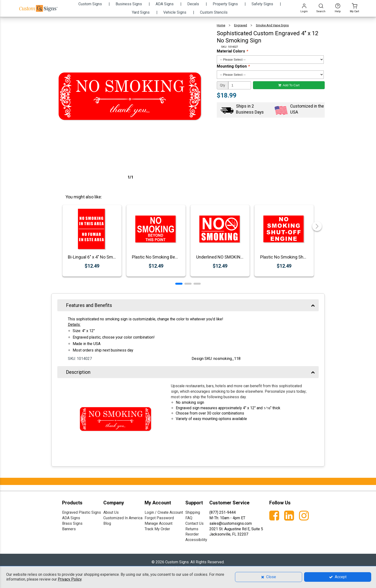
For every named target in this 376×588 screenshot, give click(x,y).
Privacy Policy (70, 579)
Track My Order (157, 529)
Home (221, 25)
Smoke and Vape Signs (272, 25)
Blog (107, 523)
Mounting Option (233, 66)
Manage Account (159, 523)
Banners (69, 529)
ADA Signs (71, 518)
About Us (111, 512)
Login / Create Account (164, 512)
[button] (179, 284)
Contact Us (194, 523)
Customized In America (123, 518)
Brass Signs (72, 523)
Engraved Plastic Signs (82, 512)
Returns (192, 529)
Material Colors (232, 51)
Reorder (192, 534)
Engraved (241, 25)
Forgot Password (159, 518)
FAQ (189, 518)
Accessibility (196, 540)
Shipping (193, 512)
